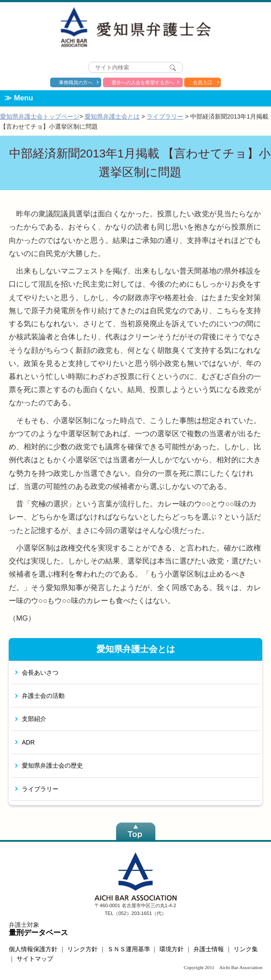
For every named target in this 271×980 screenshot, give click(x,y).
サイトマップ (35, 959)
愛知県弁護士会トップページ (40, 116)
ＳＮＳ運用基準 (129, 949)
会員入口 (202, 82)
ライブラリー (165, 116)
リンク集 (246, 949)
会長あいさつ (40, 673)
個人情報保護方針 (33, 949)
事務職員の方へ (76, 82)
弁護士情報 (209, 949)
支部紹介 (34, 719)
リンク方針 (82, 949)
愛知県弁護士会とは (112, 116)
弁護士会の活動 (43, 696)
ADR (28, 742)
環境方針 (172, 949)
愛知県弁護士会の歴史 (52, 765)
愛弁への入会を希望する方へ (143, 82)
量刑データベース (38, 933)
